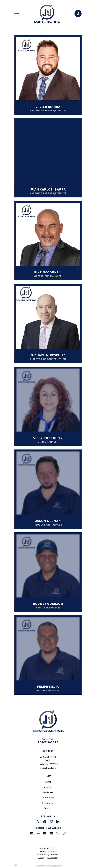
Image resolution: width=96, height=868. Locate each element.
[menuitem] (41, 858)
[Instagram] (51, 822)
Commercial (48, 798)
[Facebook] (45, 822)
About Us (48, 787)
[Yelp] (38, 822)
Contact (48, 808)
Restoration (48, 803)
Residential (48, 792)
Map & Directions (48, 768)
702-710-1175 (48, 742)
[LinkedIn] (58, 822)
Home (48, 782)
